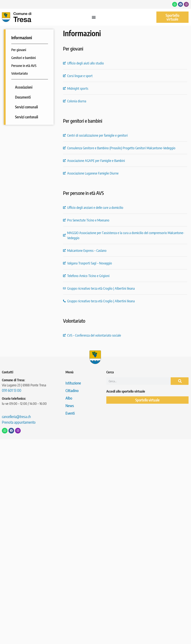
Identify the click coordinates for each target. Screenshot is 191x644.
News (70, 405)
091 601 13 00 (12, 390)
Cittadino (72, 390)
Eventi (70, 413)
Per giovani (19, 50)
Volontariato (20, 73)
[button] (94, 17)
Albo (69, 398)
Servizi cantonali (27, 117)
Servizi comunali (26, 107)
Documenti (23, 97)
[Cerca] (180, 381)
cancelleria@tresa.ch (16, 416)
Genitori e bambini (24, 58)
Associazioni (24, 87)
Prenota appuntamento (19, 422)
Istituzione (73, 383)
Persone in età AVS (24, 65)
